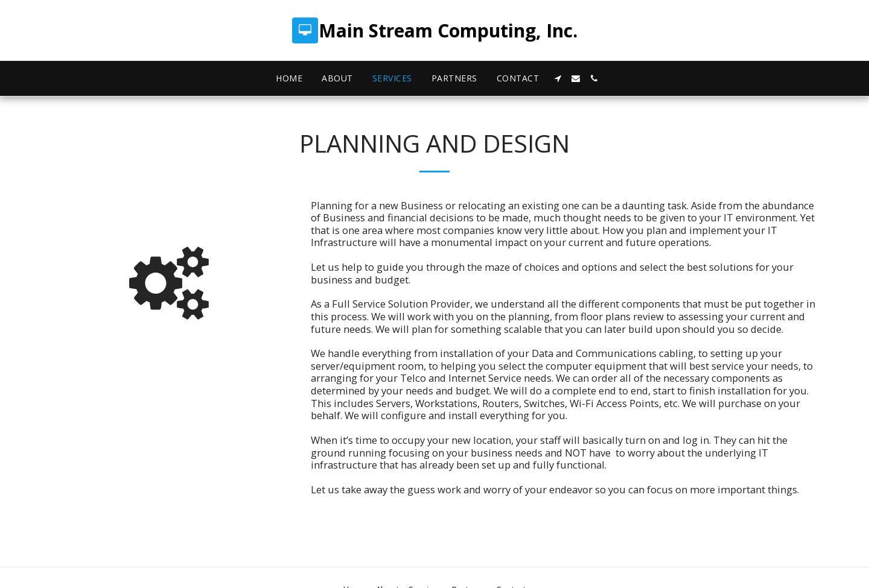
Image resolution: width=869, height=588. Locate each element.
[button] (558, 78)
